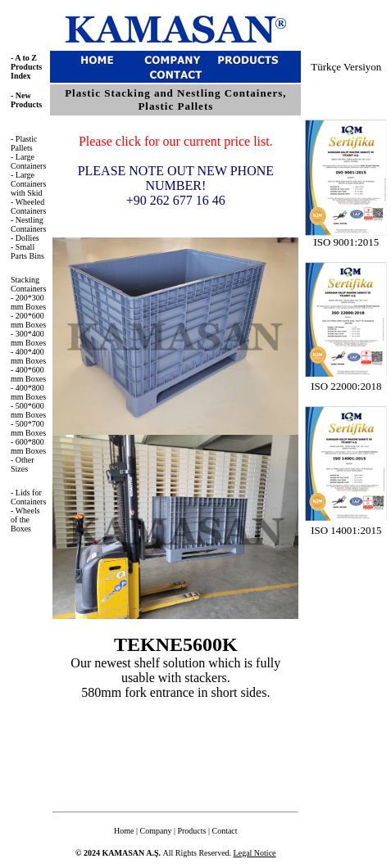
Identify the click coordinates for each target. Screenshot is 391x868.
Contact (224, 831)
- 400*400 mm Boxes (28, 356)
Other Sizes (23, 464)
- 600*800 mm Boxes (28, 446)
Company (156, 831)
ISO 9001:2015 (346, 237)
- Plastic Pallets (24, 143)
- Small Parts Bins (27, 251)
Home (124, 831)
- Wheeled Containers (28, 206)
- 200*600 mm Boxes (28, 320)
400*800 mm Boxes (28, 392)
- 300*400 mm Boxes (28, 338)
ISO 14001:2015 (346, 530)
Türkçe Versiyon (346, 67)
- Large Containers (28, 161)
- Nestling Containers (28, 224)
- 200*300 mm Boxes (28, 302)
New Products (26, 100)
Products (191, 831)
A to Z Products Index (26, 67)
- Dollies (25, 238)
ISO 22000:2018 (346, 386)
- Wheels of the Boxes (25, 520)
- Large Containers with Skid (28, 184)
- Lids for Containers (28, 497)
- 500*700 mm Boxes (28, 428)
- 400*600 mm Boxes (28, 374)
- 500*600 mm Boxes (28, 410)
